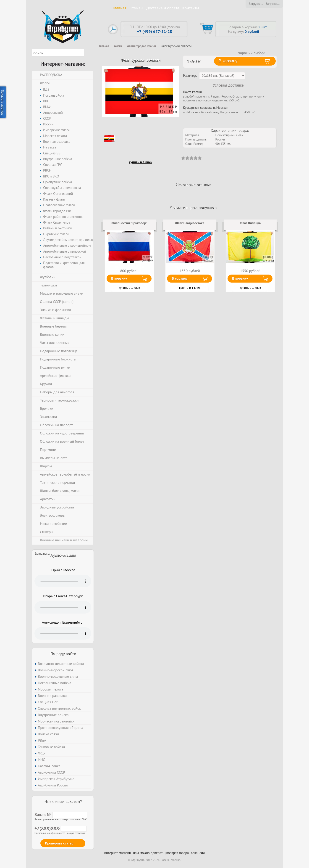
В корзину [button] (228, 61)
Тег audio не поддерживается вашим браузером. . (63, 581)
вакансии (198, 853)
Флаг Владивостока (190, 223)
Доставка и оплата (163, 8)
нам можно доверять (149, 853)
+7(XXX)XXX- (60, 828)
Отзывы (136, 8)
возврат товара (178, 853)
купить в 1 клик (141, 162)
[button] (88, 53)
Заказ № (61, 815)
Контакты (191, 8)
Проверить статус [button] (59, 843)
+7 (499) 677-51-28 (155, 31)
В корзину (119, 278)
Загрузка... (256, 4)
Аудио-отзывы (63, 555)
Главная (120, 8)
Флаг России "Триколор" (129, 223)
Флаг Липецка (250, 223)
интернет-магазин (118, 853)
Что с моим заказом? (63, 801)
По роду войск (63, 653)
